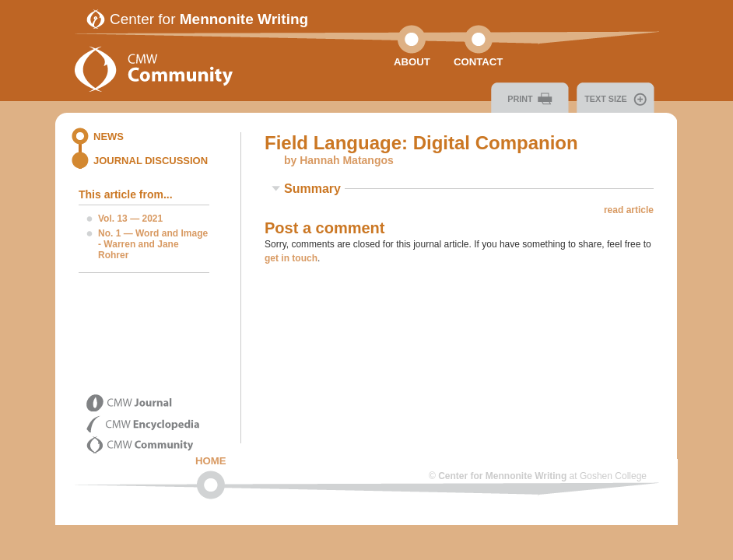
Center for (209, 19)
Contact (478, 62)
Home (211, 461)
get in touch (291, 258)
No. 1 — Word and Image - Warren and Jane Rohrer (153, 244)
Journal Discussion (151, 161)
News (109, 136)
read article (629, 210)
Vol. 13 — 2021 (130, 219)
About (412, 62)
